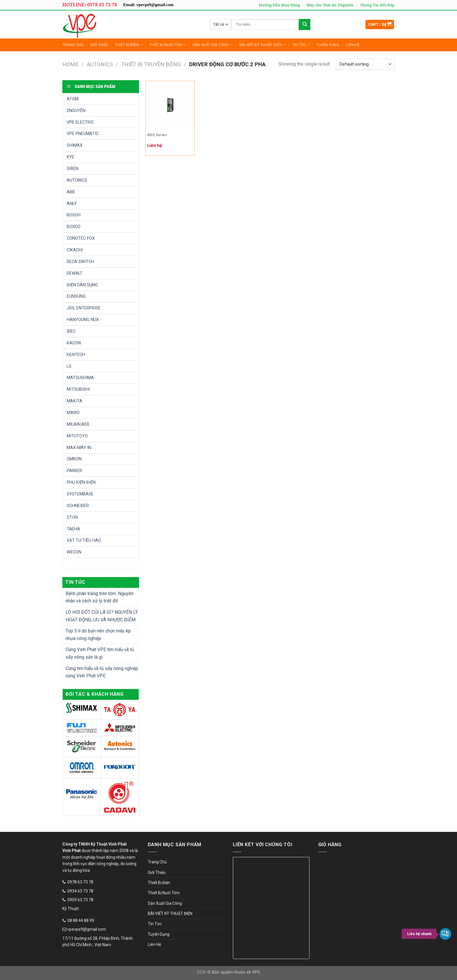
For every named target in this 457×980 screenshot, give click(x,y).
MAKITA (74, 401)
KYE (71, 157)
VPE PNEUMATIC (83, 134)
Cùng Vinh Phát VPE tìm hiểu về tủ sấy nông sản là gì (100, 653)
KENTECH (76, 355)
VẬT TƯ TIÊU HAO (84, 540)
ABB (71, 192)
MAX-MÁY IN (79, 448)
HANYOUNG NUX (83, 320)
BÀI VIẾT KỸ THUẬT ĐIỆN (262, 45)
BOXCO (74, 227)
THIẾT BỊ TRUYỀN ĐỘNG (151, 64)
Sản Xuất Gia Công (213, 45)
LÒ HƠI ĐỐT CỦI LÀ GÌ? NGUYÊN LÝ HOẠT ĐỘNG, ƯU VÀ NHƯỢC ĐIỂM (102, 616)
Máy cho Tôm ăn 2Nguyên (330, 5)
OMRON (74, 459)
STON (72, 517)
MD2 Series (157, 135)
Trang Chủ (73, 45)
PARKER (74, 471)
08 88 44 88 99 (81, 921)
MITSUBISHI (78, 389)
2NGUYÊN (76, 111)
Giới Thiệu (99, 45)
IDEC (71, 331)
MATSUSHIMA (80, 378)
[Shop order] (365, 64)
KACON (74, 343)
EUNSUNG (76, 296)
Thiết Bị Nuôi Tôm (168, 45)
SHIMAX (75, 145)
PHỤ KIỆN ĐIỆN (81, 482)
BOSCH (74, 215)
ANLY (72, 204)
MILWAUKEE (78, 424)
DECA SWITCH (80, 262)
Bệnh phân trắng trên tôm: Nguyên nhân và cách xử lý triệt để (100, 597)
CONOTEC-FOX (81, 238)
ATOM (73, 99)
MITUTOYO (77, 436)
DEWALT (75, 273)
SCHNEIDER (78, 506)
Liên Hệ (353, 45)
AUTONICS (100, 64)
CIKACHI (75, 250)
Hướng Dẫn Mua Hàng (280, 5)
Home (70, 64)
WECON (74, 552)
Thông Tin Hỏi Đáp (377, 5)
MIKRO (73, 413)
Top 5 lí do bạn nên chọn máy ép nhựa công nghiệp (98, 635)
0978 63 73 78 (80, 882)
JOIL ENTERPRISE (84, 308)
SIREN (73, 169)
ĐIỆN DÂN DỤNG (82, 285)
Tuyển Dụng (328, 45)
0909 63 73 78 (80, 900)
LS (69, 366)
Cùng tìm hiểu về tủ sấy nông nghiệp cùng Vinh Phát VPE (102, 672)
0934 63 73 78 (80, 891)
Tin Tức (301, 45)
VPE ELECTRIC (80, 122)
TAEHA (73, 529)
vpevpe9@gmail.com (87, 929)
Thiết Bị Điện (129, 45)
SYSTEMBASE (80, 494)
